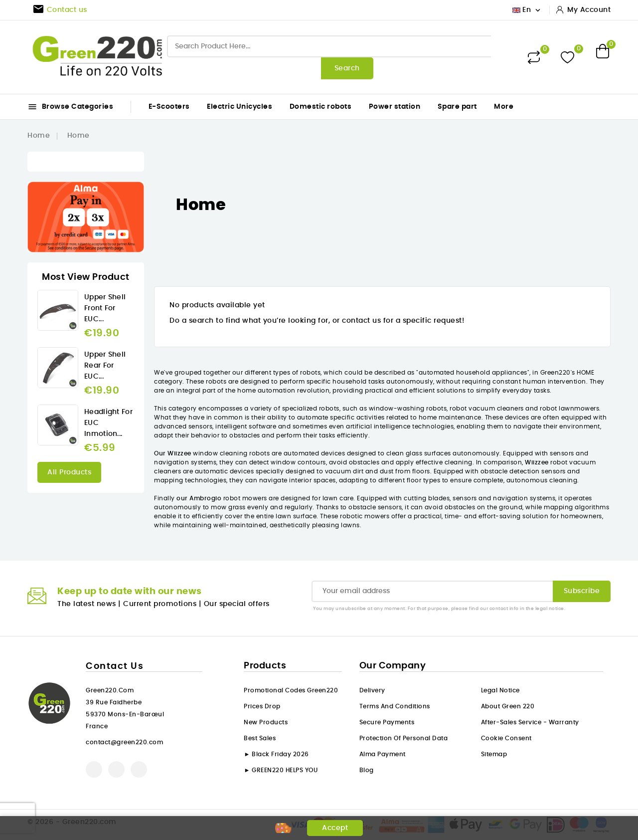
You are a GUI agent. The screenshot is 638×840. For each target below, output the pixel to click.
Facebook (94, 769)
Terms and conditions (395, 706)
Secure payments (387, 722)
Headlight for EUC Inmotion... (108, 423)
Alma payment (383, 754)
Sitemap (494, 754)
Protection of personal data (404, 738)
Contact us (115, 666)
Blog (367, 770)
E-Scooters (169, 107)
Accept (335, 828)
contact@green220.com (124, 742)
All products (69, 472)
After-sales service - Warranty (530, 722)
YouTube (116, 769)
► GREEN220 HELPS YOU (281, 770)
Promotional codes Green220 (291, 690)
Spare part (457, 107)
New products (266, 722)
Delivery (372, 690)
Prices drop (262, 706)
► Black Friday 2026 (276, 754)
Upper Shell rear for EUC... (105, 366)
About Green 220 (508, 706)
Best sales (260, 738)
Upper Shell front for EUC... (105, 308)
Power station (395, 107)
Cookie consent (506, 738)
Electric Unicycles (239, 107)
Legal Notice (500, 690)
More (504, 107)
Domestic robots (321, 107)
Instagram (139, 769)
